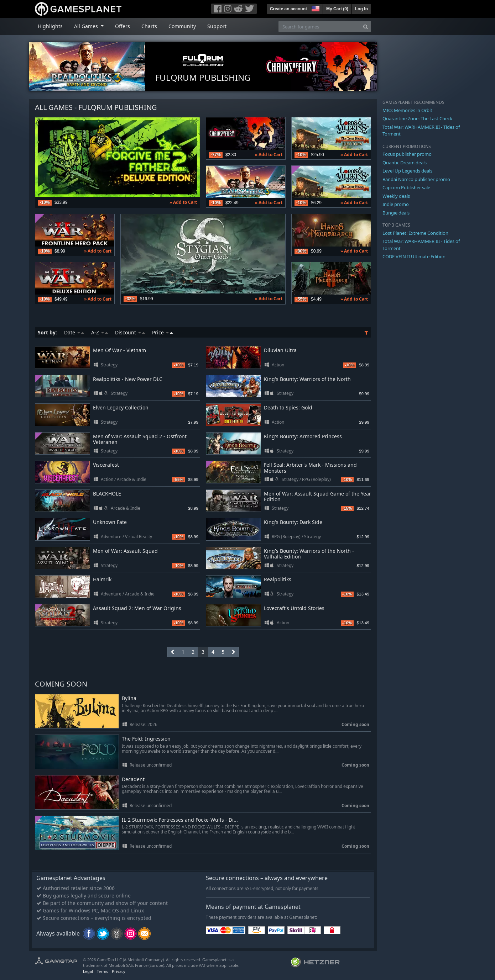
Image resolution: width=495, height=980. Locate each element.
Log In (361, 9)
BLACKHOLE (107, 494)
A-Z (100, 332)
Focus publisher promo (407, 154)
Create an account (288, 9)
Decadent (133, 780)
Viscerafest (106, 465)
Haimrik (102, 579)
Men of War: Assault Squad (125, 551)
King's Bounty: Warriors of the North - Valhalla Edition (309, 554)
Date (74, 332)
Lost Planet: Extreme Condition (415, 233)
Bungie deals (396, 213)
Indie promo (396, 204)
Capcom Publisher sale (406, 187)
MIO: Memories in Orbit (407, 110)
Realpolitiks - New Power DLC (128, 379)
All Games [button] (87, 26)
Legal (88, 971)
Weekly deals (396, 196)
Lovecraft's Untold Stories (294, 608)
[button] (315, 8)
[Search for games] (319, 27)
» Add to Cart (183, 202)
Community (182, 26)
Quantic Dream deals (405, 163)
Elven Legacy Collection (121, 407)
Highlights (50, 26)
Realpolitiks (278, 579)
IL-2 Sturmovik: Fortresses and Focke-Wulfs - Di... (180, 820)
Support (217, 26)
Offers (123, 26)
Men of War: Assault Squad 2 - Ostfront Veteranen (140, 439)
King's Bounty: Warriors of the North (307, 379)
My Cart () (337, 9)
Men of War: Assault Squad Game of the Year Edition (317, 497)
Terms (102, 971)
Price (162, 332)
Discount (130, 332)
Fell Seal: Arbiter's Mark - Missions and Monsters (310, 468)
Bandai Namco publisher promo (416, 179)
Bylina (129, 698)
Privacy (119, 971)
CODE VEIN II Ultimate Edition (414, 256)
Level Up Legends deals (407, 171)
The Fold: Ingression (146, 739)
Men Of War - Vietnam (119, 350)
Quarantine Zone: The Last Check (417, 118)
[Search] (366, 27)
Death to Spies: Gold (288, 407)
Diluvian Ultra (280, 350)
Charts (149, 26)
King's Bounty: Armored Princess (303, 436)
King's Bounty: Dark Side (293, 522)
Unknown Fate (110, 522)
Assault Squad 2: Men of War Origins (137, 608)
